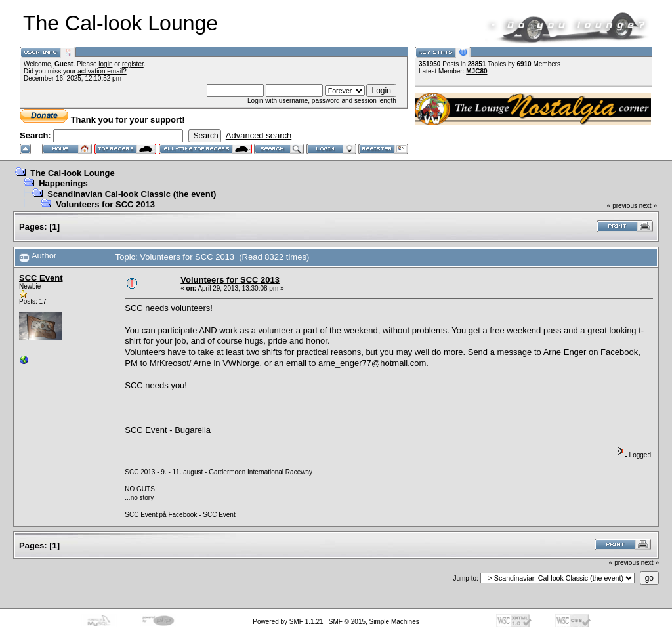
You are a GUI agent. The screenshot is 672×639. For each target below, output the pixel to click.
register (133, 64)
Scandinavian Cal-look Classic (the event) (132, 194)
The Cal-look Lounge (73, 173)
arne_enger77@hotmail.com (372, 363)
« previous (622, 206)
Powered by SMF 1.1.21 (288, 622)
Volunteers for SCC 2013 (105, 204)
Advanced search (259, 135)
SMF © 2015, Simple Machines (374, 622)
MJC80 (476, 71)
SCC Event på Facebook (161, 515)
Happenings (63, 183)
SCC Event (41, 278)
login (105, 64)
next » (648, 206)
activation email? (102, 71)
